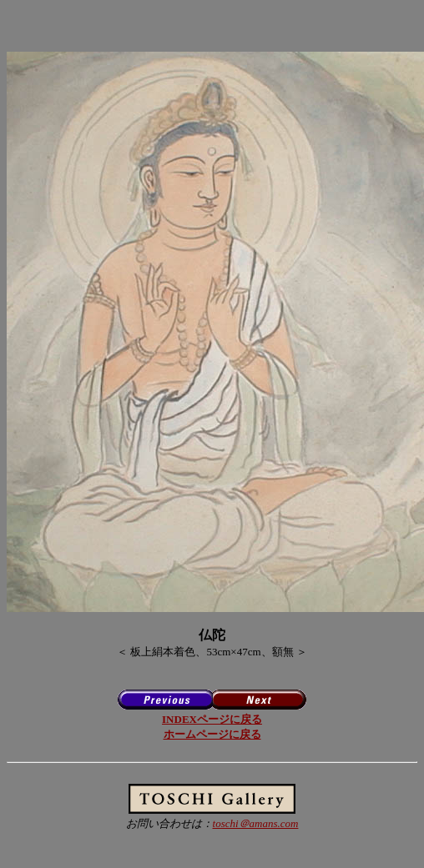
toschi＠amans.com (256, 823)
